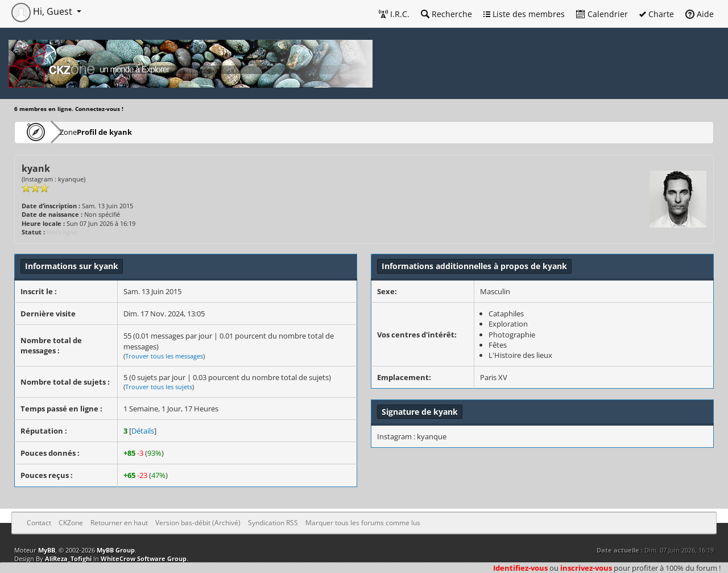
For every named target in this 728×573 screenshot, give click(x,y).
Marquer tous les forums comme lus (363, 523)
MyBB (47, 550)
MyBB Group (116, 550)
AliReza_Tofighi (68, 558)
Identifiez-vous (520, 568)
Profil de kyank (138, 132)
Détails (143, 431)
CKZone (80, 132)
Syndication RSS (273, 523)
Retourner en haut (119, 523)
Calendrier (602, 14)
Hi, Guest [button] (43, 11)
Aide (700, 14)
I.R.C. (394, 14)
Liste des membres (524, 14)
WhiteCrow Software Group (144, 558)
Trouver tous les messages (164, 356)
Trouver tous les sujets (159, 387)
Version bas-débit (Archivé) (198, 523)
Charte (657, 14)
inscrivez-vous (586, 568)
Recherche (446, 14)
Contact (39, 523)
